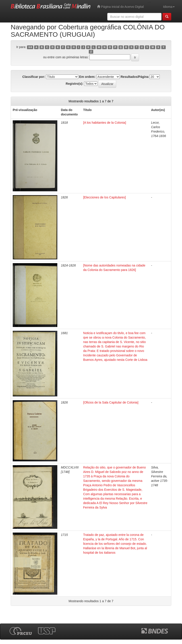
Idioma (169, 7)
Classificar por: (34, 77)
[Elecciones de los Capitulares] (104, 197)
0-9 (30, 47)
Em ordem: (87, 77)
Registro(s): (75, 84)
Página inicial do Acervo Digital (120, 7)
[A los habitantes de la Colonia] (105, 123)
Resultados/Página (135, 77)
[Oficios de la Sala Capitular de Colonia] (111, 402)
